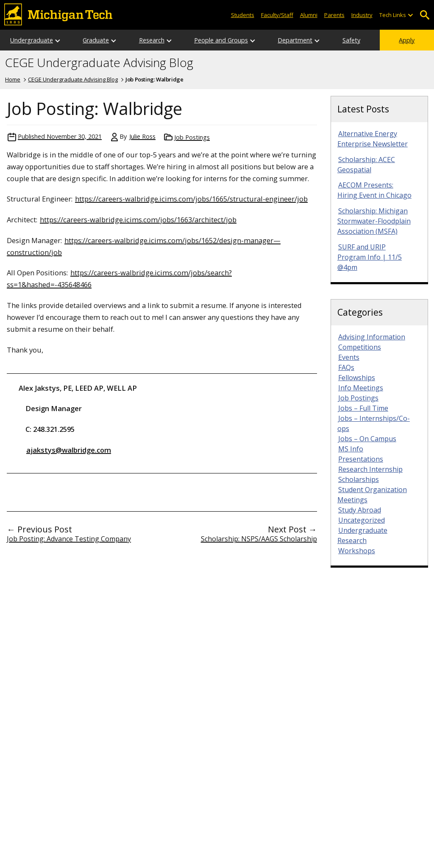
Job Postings (192, 137)
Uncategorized (362, 520)
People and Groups (221, 40)
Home (13, 79)
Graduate (96, 40)
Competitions (360, 347)
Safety (351, 40)
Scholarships (359, 479)
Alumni (309, 15)
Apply (407, 40)
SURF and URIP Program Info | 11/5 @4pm (370, 257)
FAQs (346, 367)
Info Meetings (361, 388)
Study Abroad (360, 510)
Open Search (424, 15)
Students (243, 15)
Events (349, 357)
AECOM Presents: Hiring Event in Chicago (374, 190)
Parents (334, 15)
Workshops (357, 551)
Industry (362, 15)
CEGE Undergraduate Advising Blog (99, 63)
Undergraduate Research (362, 535)
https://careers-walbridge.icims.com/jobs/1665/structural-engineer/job (191, 199)
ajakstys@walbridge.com (69, 450)
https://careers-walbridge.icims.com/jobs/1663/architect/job (138, 220)
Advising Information (372, 337)
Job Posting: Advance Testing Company (69, 539)
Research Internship (370, 469)
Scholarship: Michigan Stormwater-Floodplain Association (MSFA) (374, 221)
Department (295, 40)
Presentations (361, 459)
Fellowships (357, 378)
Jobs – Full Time (363, 408)
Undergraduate (32, 40)
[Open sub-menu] (410, 15)
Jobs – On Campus (367, 439)
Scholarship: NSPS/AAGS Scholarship (259, 539)
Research (152, 40)
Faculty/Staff (277, 15)
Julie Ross (142, 136)
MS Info (351, 449)
